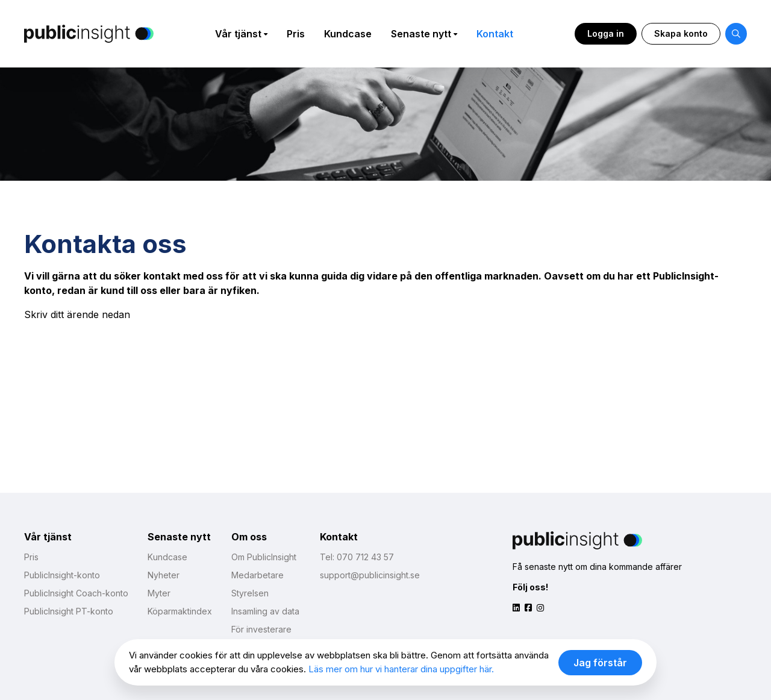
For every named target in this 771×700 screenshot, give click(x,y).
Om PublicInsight (264, 557)
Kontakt (495, 34)
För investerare (261, 629)
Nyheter (164, 575)
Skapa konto (681, 33)
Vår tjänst (238, 34)
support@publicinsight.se (370, 575)
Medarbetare (258, 575)
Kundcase (348, 34)
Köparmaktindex (180, 611)
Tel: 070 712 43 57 (357, 557)
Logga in (606, 33)
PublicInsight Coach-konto (76, 593)
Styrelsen (250, 593)
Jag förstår (600, 663)
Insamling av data (265, 611)
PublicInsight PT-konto (69, 611)
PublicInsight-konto (62, 575)
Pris (296, 34)
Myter (159, 593)
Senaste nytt (421, 34)
